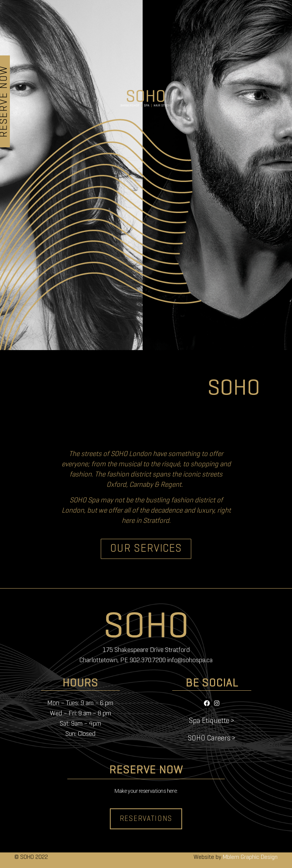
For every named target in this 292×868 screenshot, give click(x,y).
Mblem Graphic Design (250, 857)
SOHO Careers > (212, 738)
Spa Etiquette (209, 721)
